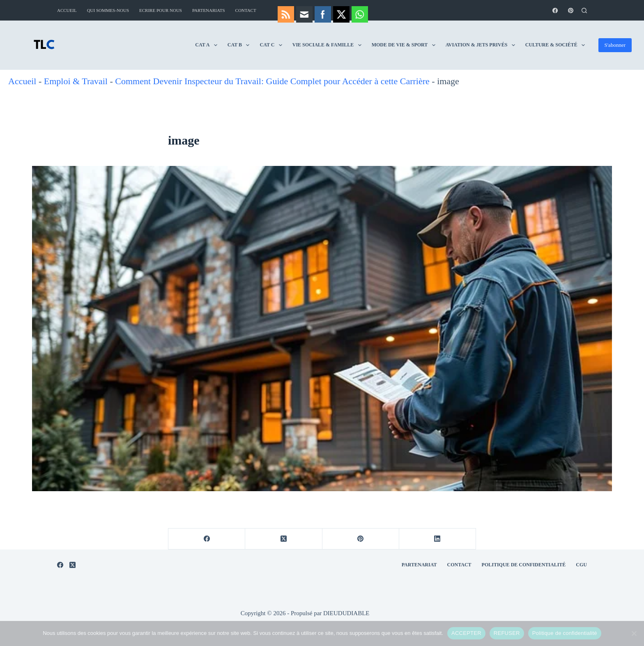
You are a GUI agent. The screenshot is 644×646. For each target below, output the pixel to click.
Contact (246, 10)
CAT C (272, 45)
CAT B (240, 45)
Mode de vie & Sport (405, 45)
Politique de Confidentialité (524, 565)
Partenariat (419, 565)
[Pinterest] (571, 10)
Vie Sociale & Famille (329, 45)
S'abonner (615, 45)
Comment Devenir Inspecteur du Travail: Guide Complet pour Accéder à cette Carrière (272, 81)
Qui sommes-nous (108, 10)
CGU (581, 565)
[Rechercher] (584, 10)
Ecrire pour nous (161, 10)
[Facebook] (555, 10)
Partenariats (209, 10)
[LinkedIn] (438, 539)
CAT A (208, 45)
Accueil (67, 10)
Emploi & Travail (76, 81)
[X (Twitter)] (284, 539)
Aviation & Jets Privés (482, 45)
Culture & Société (557, 45)
